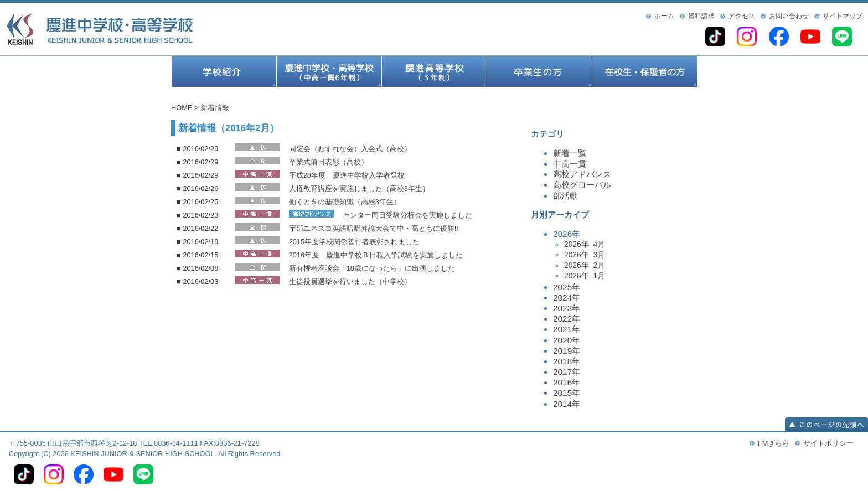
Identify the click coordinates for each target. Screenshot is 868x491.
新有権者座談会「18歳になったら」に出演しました (372, 268)
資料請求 (701, 16)
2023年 (567, 308)
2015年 (567, 393)
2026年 (625, 255)
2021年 (567, 329)
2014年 (567, 404)
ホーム (664, 16)
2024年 (567, 298)
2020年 (567, 340)
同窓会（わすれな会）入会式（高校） (350, 149)
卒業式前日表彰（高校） (329, 162)
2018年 (567, 361)
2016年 (567, 382)
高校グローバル (582, 185)
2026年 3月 (585, 255)
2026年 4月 (585, 244)
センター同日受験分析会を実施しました (407, 215)
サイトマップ (843, 16)
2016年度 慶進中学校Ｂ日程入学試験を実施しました (376, 255)
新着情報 (215, 108)
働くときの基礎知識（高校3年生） (345, 202)
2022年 (567, 319)
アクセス (742, 16)
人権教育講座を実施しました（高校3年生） (359, 188)
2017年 (567, 372)
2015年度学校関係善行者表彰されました (354, 242)
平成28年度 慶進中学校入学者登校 (347, 175)
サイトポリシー (828, 443)
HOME (182, 108)
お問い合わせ (789, 16)
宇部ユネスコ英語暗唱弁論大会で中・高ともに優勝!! (374, 228)
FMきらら (774, 443)
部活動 (565, 196)
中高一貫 (570, 164)
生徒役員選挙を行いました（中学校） (350, 281)
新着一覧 (570, 153)
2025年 (567, 287)
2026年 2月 (585, 265)
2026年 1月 (585, 276)
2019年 (567, 351)
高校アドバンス (582, 174)
